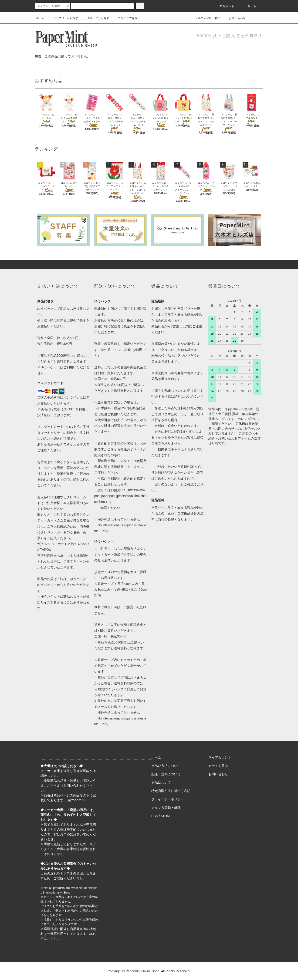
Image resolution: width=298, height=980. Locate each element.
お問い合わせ (234, 18)
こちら (52, 785)
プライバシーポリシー (168, 799)
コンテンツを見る (126, 18)
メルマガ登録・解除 (205, 18)
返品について (161, 782)
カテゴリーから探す (63, 18)
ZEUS (68, 409)
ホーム (40, 18)
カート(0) (251, 6)
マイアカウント (220, 757)
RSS (155, 816)
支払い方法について (166, 766)
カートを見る (218, 766)
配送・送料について (166, 774)
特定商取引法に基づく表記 (171, 791)
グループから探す (95, 18)
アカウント (224, 6)
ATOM (165, 816)
